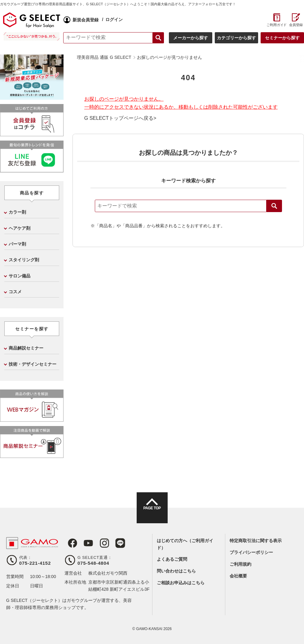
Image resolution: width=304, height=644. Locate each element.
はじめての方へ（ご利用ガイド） (185, 544)
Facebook (69, 543)
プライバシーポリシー (251, 552)
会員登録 (294, 25)
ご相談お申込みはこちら (181, 583)
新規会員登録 (87, 20)
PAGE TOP (152, 513)
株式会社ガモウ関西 (108, 573)
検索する (156, 38)
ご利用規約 (240, 564)
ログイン (115, 20)
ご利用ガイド (274, 25)
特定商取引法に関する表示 (256, 541)
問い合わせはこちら (176, 571)
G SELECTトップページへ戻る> (120, 118)
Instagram (98, 543)
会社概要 (238, 576)
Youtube (84, 543)
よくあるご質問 (172, 559)
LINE (112, 543)
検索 (274, 206)
